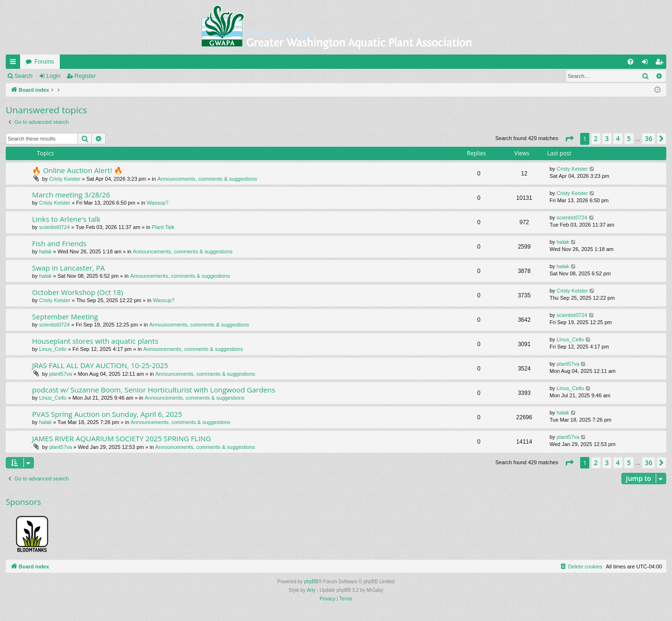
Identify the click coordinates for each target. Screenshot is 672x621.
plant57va (61, 374)
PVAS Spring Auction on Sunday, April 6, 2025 (107, 414)
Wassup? (158, 203)
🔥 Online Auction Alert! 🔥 (77, 170)
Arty (311, 590)
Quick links (15, 64)
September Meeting (65, 316)
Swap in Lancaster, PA (68, 268)
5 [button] (629, 138)
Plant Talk (163, 227)
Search (23, 76)
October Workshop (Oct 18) (77, 292)
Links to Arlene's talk (66, 219)
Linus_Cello (53, 349)
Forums (44, 62)
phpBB (311, 582)
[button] (569, 139)
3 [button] (607, 138)
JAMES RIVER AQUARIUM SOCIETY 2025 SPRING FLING (121, 438)
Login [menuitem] (647, 64)
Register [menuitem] (661, 64)
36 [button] (649, 138)
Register (85, 76)
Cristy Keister (65, 179)
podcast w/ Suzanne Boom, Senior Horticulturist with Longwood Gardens (154, 390)
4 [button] (618, 138)
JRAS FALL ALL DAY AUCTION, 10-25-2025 (100, 365)
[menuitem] (630, 62)
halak (45, 251)
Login (53, 76)
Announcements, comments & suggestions (207, 179)
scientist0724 (55, 227)
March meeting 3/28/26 (71, 195)
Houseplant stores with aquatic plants (95, 341)
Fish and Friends (59, 243)
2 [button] (596, 138)
